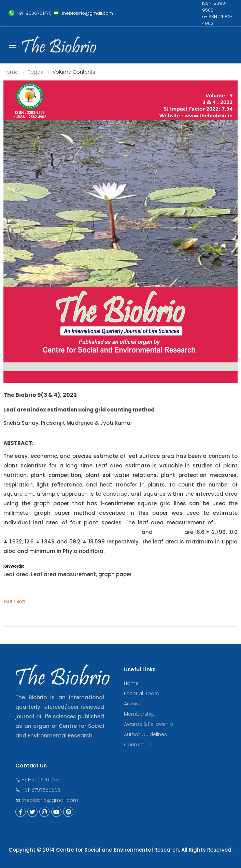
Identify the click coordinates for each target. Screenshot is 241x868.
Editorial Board (142, 693)
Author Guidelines (145, 734)
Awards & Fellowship (148, 724)
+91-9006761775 (37, 780)
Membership (139, 714)
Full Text (14, 601)
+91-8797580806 (38, 790)
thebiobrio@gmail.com (47, 800)
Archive (133, 704)
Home (11, 72)
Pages (35, 72)
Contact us (138, 745)
